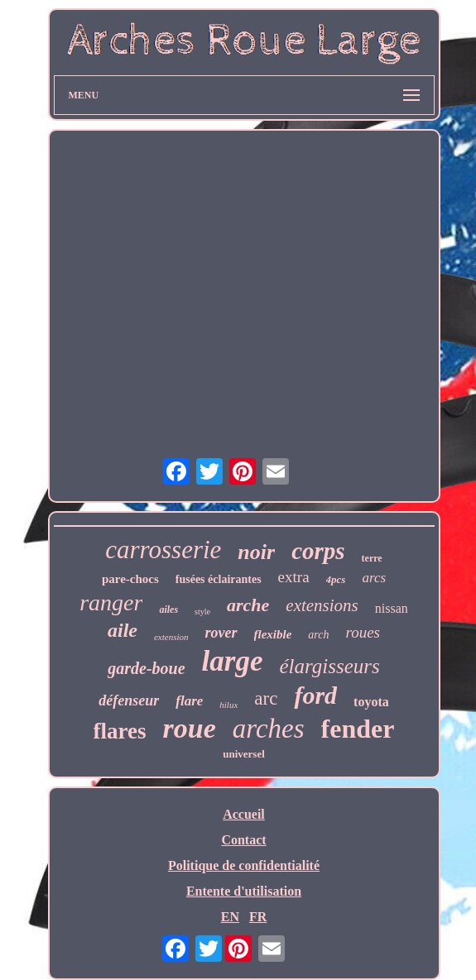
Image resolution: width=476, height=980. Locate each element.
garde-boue (146, 668)
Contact (243, 840)
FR (258, 917)
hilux (228, 705)
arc (266, 698)
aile (123, 630)
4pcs (336, 579)
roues (363, 632)
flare (189, 701)
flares (120, 731)
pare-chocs (130, 579)
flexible (273, 634)
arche (248, 605)
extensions (322, 605)
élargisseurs (329, 666)
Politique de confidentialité (244, 865)
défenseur (129, 700)
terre (372, 558)
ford (315, 695)
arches (269, 729)
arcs (374, 578)
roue (190, 728)
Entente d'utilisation (244, 891)
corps (318, 551)
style (202, 612)
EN (230, 917)
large (233, 661)
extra (294, 577)
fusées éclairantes (219, 579)
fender (358, 729)
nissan (392, 608)
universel (244, 754)
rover (221, 633)
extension (171, 637)
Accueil (244, 814)
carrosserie (163, 550)
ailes (168, 610)
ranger (111, 602)
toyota (371, 702)
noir (256, 552)
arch (318, 635)
